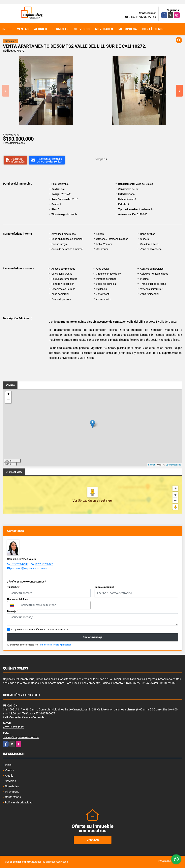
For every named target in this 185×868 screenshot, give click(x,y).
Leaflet (152, 465)
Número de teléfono (18, 599)
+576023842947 (19, 564)
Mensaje (12, 611)
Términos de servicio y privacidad (55, 645)
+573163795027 (141, 17)
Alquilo (41, 29)
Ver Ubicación (83, 501)
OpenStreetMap (173, 465)
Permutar (61, 29)
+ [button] (8, 394)
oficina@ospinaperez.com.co (21, 737)
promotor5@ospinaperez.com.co (29, 568)
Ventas (23, 29)
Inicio (7, 29)
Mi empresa (128, 29)
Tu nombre (14, 587)
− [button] (8, 400)
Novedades (104, 29)
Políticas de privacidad (19, 802)
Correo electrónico (105, 587)
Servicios (82, 29)
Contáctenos (153, 29)
